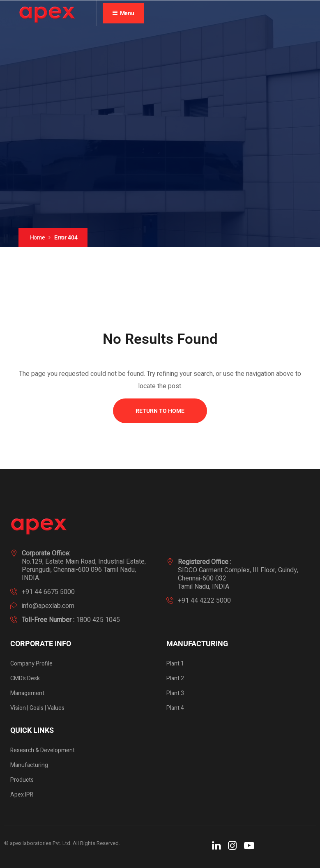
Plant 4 (175, 708)
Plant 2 (175, 678)
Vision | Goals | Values (37, 708)
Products (22, 780)
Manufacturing (29, 765)
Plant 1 (175, 664)
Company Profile (31, 664)
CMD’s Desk (25, 678)
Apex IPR (22, 795)
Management (27, 693)
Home (37, 237)
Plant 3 (175, 693)
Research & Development (43, 750)
